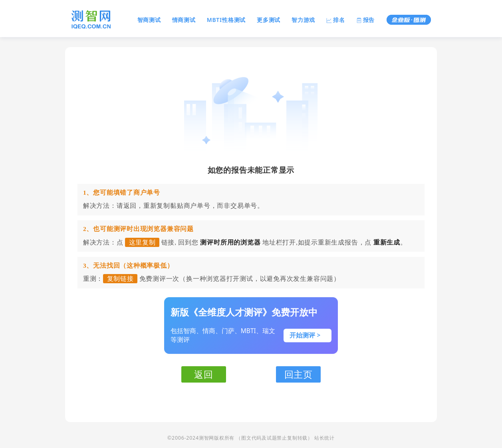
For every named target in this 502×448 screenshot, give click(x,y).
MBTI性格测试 (226, 20)
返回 (204, 374)
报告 (366, 20)
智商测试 (149, 20)
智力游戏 (303, 20)
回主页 (299, 374)
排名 (336, 20)
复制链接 (120, 279)
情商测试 (184, 20)
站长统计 (324, 438)
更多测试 (269, 20)
